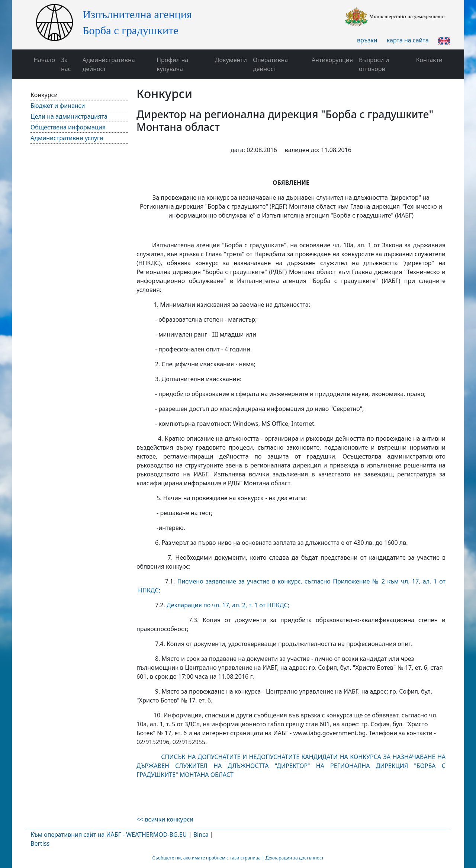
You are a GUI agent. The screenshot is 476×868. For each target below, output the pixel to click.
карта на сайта (408, 40)
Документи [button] (231, 60)
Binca (201, 835)
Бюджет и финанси (58, 106)
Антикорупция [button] (332, 60)
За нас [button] (66, 64)
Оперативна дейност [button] (270, 64)
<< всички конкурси (165, 819)
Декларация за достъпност (295, 858)
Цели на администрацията (69, 116)
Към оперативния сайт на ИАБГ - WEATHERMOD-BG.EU (109, 835)
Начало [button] (44, 60)
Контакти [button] (429, 60)
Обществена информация (68, 127)
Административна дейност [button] (109, 64)
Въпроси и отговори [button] (374, 64)
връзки (367, 40)
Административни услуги (67, 138)
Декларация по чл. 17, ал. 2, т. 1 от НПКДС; (227, 605)
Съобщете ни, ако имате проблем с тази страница (207, 858)
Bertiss (40, 843)
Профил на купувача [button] (172, 64)
